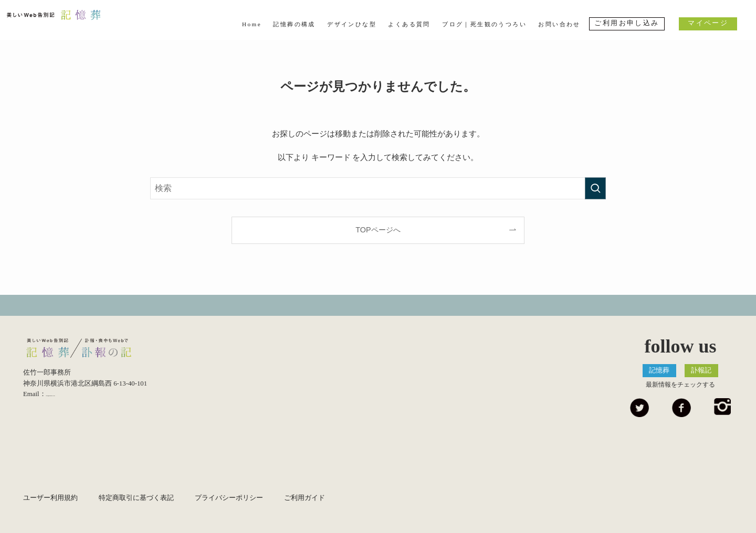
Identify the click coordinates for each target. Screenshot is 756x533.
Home (252, 24)
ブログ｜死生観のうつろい (484, 24)
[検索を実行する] (595, 188)
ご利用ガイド (304, 498)
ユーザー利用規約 (50, 498)
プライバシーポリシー (229, 498)
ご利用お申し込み (627, 23)
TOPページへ (378, 230)
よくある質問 (409, 24)
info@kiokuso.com (72, 400)
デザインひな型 (352, 24)
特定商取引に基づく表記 (136, 498)
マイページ (708, 23)
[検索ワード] (378, 188)
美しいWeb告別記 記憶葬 (72, 23)
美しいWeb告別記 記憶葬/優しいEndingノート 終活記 (94, 351)
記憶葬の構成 (294, 24)
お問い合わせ (559, 24)
